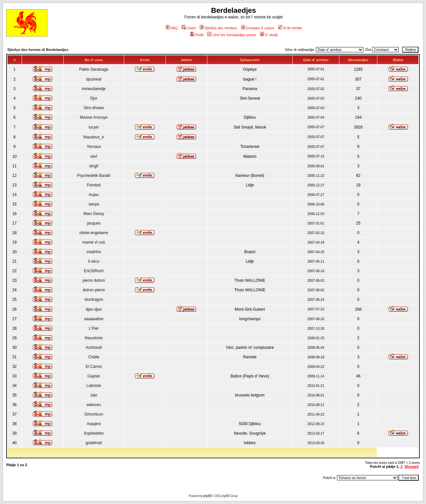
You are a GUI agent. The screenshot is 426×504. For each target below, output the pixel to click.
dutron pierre (94, 290)
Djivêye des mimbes (218, 28)
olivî (94, 156)
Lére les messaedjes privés (232, 35)
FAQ (172, 28)
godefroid (94, 443)
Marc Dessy (94, 214)
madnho (94, 252)
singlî (94, 166)
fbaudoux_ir (94, 137)
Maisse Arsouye (94, 117)
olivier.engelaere (94, 233)
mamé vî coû (94, 242)
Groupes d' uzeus (258, 28)
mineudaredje (94, 89)
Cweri (189, 28)
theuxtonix (94, 338)
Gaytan (94, 376)
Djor (94, 98)
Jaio (94, 395)
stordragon (94, 300)
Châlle (94, 357)
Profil (197, 35)
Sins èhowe (94, 108)
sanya (94, 204)
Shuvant (412, 467)
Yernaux (94, 147)
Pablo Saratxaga (94, 69)
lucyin (94, 127)
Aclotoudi (94, 348)
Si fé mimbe (290, 28)
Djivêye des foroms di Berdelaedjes (38, 50)
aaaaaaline (94, 319)
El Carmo (94, 367)
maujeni (94, 424)
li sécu (94, 261)
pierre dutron (94, 280)
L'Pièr (94, 328)
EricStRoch (94, 271)
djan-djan (94, 309)
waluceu (94, 405)
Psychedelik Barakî (94, 176)
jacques (94, 223)
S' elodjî (269, 35)
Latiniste (94, 386)
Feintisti (94, 185)
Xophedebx (94, 433)
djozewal (94, 79)
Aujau (94, 195)
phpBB (207, 496)
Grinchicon (94, 414)
